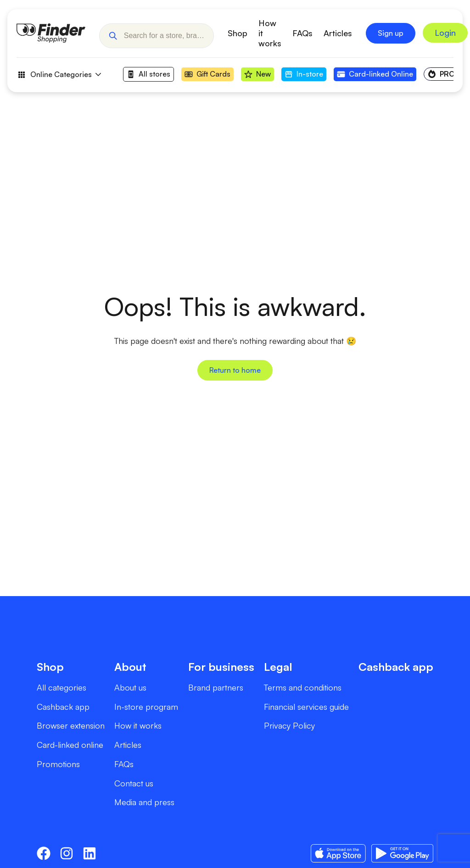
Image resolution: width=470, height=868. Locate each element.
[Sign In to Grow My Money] (445, 33)
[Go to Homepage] (51, 33)
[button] (113, 33)
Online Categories (59, 75)
